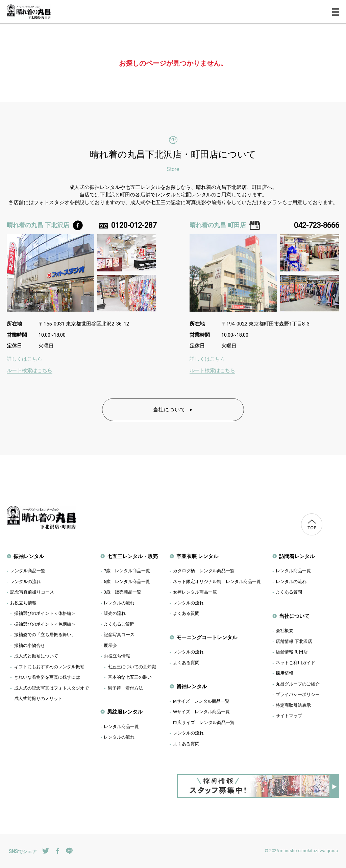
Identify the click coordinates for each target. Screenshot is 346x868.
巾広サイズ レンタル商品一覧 (204, 722)
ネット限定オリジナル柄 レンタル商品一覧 (217, 582)
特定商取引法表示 (293, 705)
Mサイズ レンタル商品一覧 (201, 701)
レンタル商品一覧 (28, 571)
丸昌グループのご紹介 (298, 684)
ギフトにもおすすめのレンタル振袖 (49, 667)
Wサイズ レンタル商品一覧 (201, 712)
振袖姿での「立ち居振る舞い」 (45, 635)
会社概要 (285, 631)
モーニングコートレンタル (207, 637)
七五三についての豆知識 (132, 667)
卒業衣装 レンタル (197, 556)
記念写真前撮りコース (32, 592)
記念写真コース (119, 635)
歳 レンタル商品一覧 (127, 571)
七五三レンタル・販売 (132, 556)
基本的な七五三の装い (130, 677)
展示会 (110, 645)
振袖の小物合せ (30, 645)
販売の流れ (115, 613)
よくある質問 (186, 613)
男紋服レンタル (125, 712)
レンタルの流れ (26, 582)
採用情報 (285, 673)
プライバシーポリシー (298, 694)
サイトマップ (289, 716)
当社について (173, 409)
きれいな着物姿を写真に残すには (47, 677)
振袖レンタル (29, 556)
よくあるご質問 (119, 624)
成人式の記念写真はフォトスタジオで (52, 688)
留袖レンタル (192, 686)
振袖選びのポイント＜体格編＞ (45, 613)
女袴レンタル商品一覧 (195, 592)
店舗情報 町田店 (292, 652)
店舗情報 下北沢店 (294, 641)
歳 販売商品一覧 (122, 592)
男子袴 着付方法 (125, 688)
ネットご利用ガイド (295, 663)
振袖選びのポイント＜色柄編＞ (45, 624)
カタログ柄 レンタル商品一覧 (204, 571)
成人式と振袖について (36, 656)
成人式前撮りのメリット (38, 698)
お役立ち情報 (23, 603)
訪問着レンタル (297, 556)
